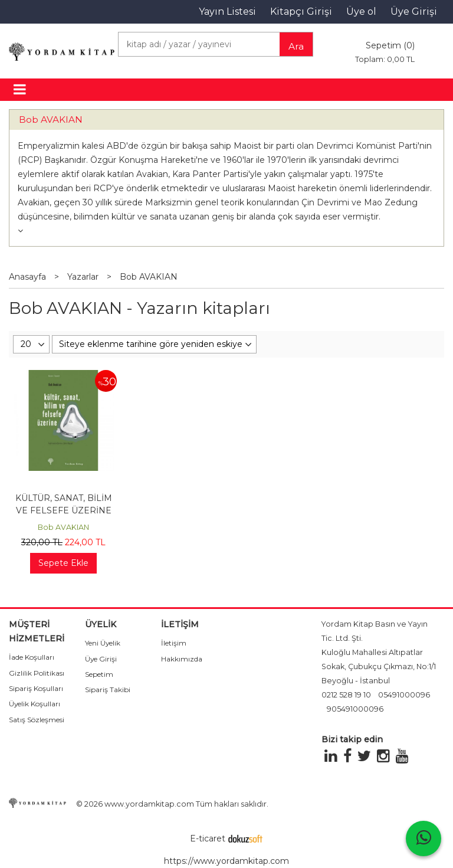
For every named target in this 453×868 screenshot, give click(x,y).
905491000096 (355, 709)
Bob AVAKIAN (51, 119)
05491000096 (404, 695)
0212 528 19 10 (346, 695)
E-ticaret (208, 838)
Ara (296, 46)
